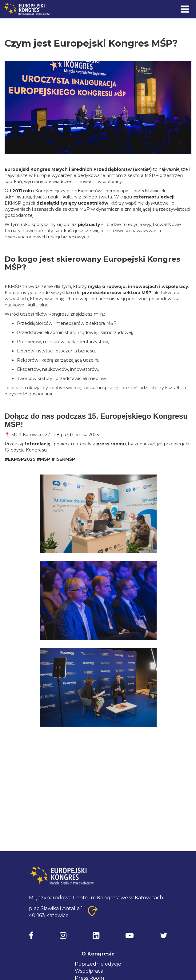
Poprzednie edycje (98, 964)
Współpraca (89, 971)
